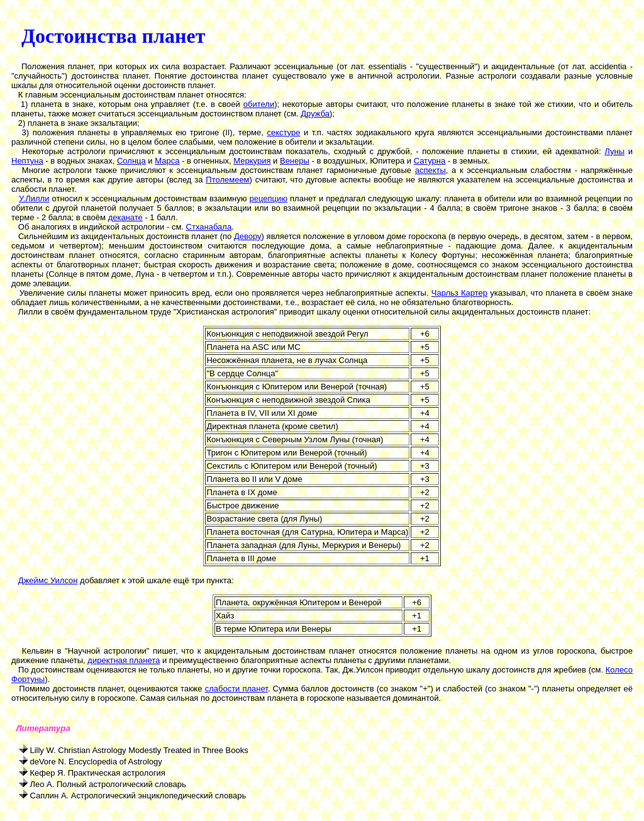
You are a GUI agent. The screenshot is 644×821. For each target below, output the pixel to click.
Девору (248, 236)
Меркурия (252, 161)
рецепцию (269, 198)
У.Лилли (34, 198)
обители (259, 104)
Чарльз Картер (459, 293)
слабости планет (236, 689)
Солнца (131, 161)
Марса (167, 161)
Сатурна (430, 161)
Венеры (295, 161)
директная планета (124, 660)
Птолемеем (227, 180)
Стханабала (209, 227)
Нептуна (27, 161)
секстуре (283, 132)
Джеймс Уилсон (48, 580)
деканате (125, 217)
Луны (614, 151)
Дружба (315, 114)
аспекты (430, 170)
